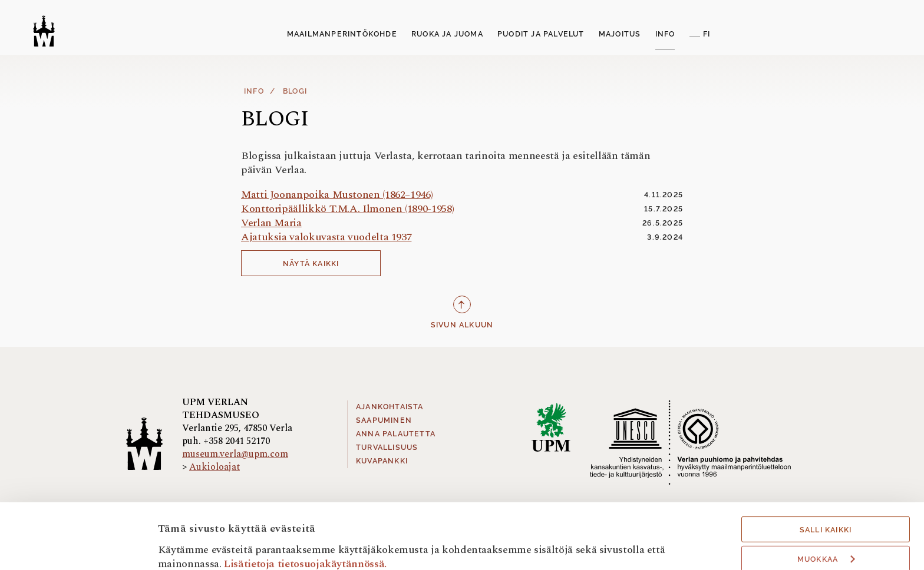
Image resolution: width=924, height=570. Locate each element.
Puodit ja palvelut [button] (541, 34)
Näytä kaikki (311, 264)
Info (254, 91)
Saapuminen (384, 420)
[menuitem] (342, 35)
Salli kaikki (826, 474)
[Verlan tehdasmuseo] (44, 31)
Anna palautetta (396, 434)
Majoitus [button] (620, 34)
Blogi (295, 91)
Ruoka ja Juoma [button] (447, 34)
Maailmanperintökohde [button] (342, 34)
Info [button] (665, 34)
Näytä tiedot (188, 545)
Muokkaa (826, 503)
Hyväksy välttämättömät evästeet (826, 536)
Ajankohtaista (390, 407)
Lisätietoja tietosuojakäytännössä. (305, 507)
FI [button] (707, 34)
